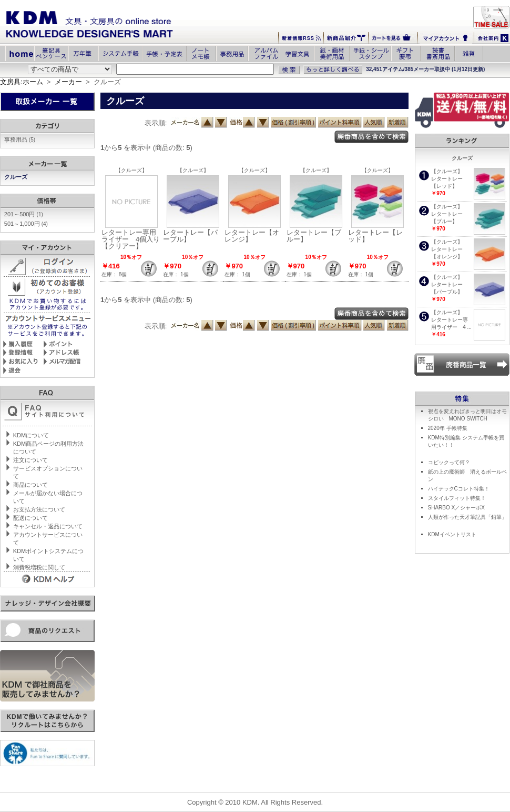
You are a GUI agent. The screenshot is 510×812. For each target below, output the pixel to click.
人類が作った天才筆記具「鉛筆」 (467, 517)
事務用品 (20, 139)
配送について (30, 518)
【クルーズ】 (131, 170)
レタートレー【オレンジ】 (252, 236)
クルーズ (17, 177)
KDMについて (31, 435)
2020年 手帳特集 (448, 428)
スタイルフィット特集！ (457, 498)
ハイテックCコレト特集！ (459, 489)
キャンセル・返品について (48, 526)
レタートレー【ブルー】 (314, 236)
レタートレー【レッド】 (375, 236)
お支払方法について (39, 509)
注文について (30, 460)
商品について (30, 485)
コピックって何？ (449, 462)
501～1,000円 (26, 224)
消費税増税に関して (39, 567)
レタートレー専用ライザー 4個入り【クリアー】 (131, 239)
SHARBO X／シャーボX (456, 508)
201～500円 (24, 214)
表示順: (156, 123)
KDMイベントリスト (452, 534)
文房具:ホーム (22, 82)
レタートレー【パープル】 (190, 236)
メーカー (68, 82)
